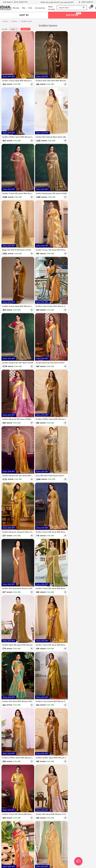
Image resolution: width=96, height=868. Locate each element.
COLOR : (5, 29)
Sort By (24, 15)
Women (16, 8)
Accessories (40, 8)
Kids (30, 8)
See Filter (74, 14)
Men (24, 8)
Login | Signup (86, 2)
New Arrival (51, 8)
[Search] (84, 8)
